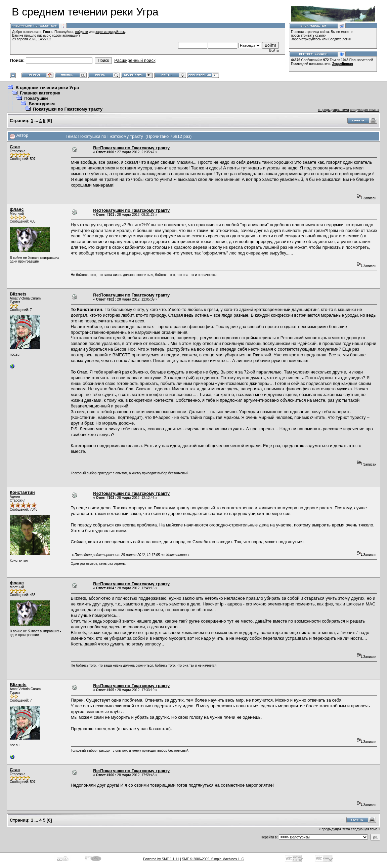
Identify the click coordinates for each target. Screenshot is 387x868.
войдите (82, 32)
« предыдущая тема (333, 110)
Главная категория (40, 93)
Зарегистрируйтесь (306, 39)
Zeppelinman (343, 64)
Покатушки (36, 98)
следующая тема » (365, 110)
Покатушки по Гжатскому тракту (68, 109)
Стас (15, 147)
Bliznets (18, 294)
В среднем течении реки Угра (47, 88)
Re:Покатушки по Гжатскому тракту (131, 148)
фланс (17, 209)
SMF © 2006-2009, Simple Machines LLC (213, 859)
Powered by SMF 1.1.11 (161, 859)
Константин (22, 492)
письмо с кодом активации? (59, 35)
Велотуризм (42, 104)
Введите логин (340, 39)
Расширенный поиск (135, 60)
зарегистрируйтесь (110, 32)
